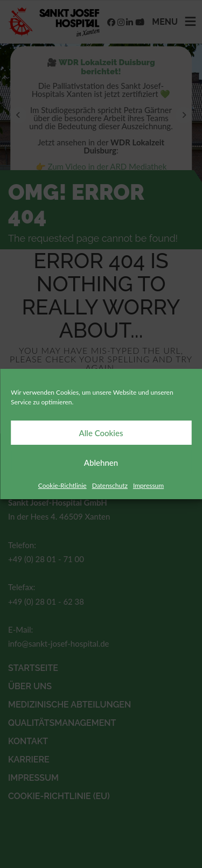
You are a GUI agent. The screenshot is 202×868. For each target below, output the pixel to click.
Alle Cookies (101, 433)
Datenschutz (110, 485)
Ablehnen (101, 463)
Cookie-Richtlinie (62, 485)
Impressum (148, 485)
